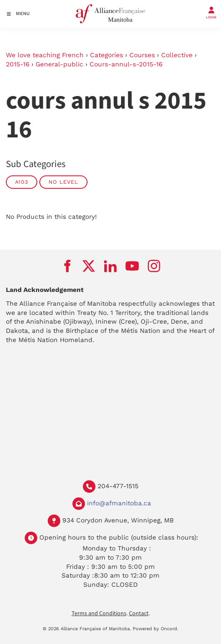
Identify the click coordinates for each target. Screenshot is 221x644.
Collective (177, 55)
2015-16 (18, 64)
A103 (22, 182)
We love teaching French (45, 55)
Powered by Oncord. (155, 629)
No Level (63, 182)
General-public (59, 64)
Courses (142, 55)
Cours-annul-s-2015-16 (126, 64)
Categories (107, 55)
